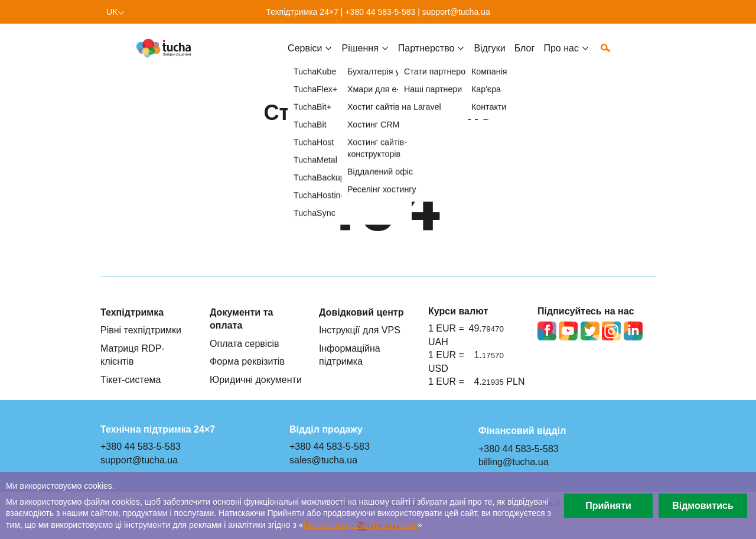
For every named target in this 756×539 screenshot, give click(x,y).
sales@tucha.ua (323, 460)
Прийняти (608, 505)
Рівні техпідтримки (141, 330)
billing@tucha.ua (514, 462)
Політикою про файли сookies (361, 525)
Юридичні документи (256, 379)
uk (112, 12)
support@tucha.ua (456, 12)
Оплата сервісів (245, 343)
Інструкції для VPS (360, 330)
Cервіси (305, 57)
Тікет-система (131, 379)
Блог (525, 57)
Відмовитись (703, 505)
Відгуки (489, 57)
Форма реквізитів (247, 361)
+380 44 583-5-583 (380, 12)
